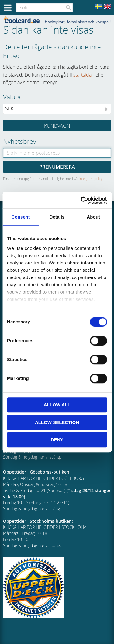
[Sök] (68, 8)
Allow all (57, 405)
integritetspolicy (91, 179)
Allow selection (57, 422)
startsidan (84, 75)
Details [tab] (57, 217)
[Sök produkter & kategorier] (44, 8)
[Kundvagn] (57, 126)
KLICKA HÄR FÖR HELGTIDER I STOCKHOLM (45, 527)
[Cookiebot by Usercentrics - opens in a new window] (81, 200)
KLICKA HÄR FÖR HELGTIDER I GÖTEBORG (43, 478)
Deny (57, 440)
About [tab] (93, 217)
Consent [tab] (21, 217)
